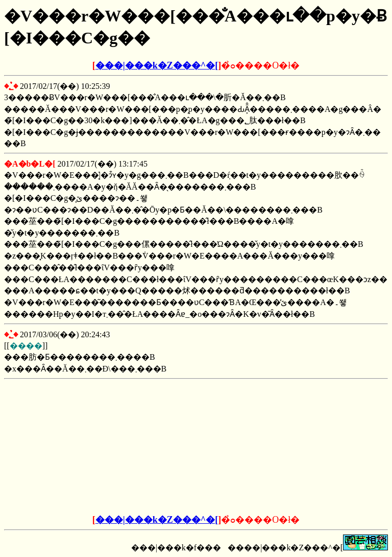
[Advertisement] (118, 447)
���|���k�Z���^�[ (157, 65)
